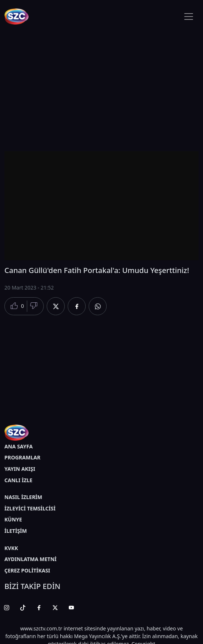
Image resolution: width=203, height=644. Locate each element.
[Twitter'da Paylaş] (56, 306)
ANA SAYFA (19, 446)
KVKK (11, 548)
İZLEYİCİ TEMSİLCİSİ (30, 508)
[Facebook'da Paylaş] (77, 306)
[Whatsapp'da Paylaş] (98, 306)
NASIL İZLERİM (23, 497)
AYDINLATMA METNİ (31, 559)
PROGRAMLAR (22, 457)
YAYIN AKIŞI (20, 469)
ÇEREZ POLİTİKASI (27, 570)
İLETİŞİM (16, 531)
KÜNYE (13, 519)
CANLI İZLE (18, 480)
